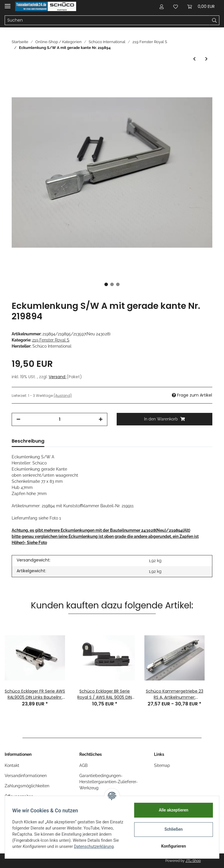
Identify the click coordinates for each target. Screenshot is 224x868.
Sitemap (162, 765)
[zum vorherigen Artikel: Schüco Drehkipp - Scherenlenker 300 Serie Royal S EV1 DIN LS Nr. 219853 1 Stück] (194, 59)
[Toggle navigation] (8, 4)
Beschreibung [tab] (28, 441)
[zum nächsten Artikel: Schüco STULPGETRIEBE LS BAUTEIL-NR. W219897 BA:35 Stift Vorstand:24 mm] (206, 59)
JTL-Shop (193, 861)
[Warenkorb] (201, 6)
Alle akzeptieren (171, 810)
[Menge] (60, 419)
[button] (162, 6)
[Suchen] (107, 20)
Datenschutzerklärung (34, 850)
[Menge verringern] (18, 419)
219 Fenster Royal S (51, 340)
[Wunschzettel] (176, 6)
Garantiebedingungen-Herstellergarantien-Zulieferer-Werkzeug (108, 782)
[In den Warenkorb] (164, 419)
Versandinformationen (26, 776)
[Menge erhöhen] (101, 419)
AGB (83, 765)
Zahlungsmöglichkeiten (27, 786)
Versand (58, 377)
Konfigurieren (171, 846)
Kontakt (12, 765)
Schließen (172, 829)
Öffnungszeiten (19, 796)
